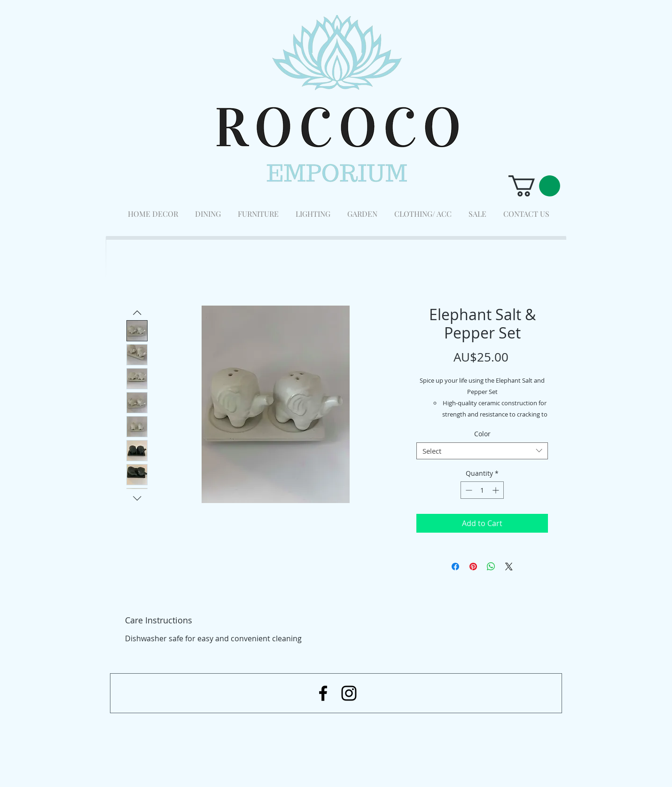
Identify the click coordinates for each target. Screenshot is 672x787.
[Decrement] (468, 490)
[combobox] (482, 451)
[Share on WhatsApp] (491, 567)
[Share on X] (509, 567)
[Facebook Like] (510, 738)
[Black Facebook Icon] (323, 693)
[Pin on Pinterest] (473, 567)
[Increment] (496, 490)
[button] (534, 186)
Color (482, 434)
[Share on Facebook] (455, 567)
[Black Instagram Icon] (349, 693)
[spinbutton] (482, 490)
